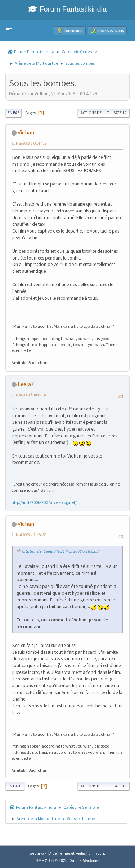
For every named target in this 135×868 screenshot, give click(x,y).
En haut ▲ (97, 853)
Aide (53, 853)
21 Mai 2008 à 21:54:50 (29, 535)
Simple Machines (85, 860)
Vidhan (26, 132)
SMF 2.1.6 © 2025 (51, 860)
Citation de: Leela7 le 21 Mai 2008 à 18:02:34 (61, 551)
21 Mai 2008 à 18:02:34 (29, 395)
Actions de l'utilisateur (103, 113)
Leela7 (26, 384)
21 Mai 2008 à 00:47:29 (29, 143)
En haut (15, 786)
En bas (13, 113)
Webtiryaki (39, 853)
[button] (9, 31)
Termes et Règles (72, 853)
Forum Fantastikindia (67, 9)
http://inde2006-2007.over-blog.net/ (44, 502)
